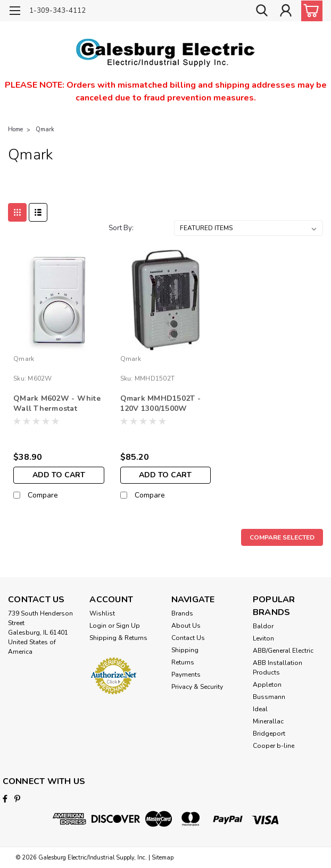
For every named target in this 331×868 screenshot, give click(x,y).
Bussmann (269, 697)
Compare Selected (282, 537)
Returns (183, 662)
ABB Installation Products (278, 668)
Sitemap (163, 858)
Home (15, 129)
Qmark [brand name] (24, 359)
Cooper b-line (274, 746)
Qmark (45, 129)
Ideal (260, 709)
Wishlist (102, 613)
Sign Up (128, 626)
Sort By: (121, 228)
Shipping (185, 650)
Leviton (263, 638)
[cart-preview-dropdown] (309, 11)
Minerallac (268, 721)
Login (98, 626)
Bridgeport (269, 734)
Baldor (263, 626)
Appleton (267, 685)
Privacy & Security (197, 687)
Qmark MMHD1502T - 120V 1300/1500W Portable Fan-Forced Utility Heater (160, 404)
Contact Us (188, 638)
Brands (182, 613)
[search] (262, 11)
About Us (186, 626)
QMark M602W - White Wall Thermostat (57, 403)
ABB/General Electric (283, 651)
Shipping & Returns (118, 638)
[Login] (286, 11)
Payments (186, 675)
